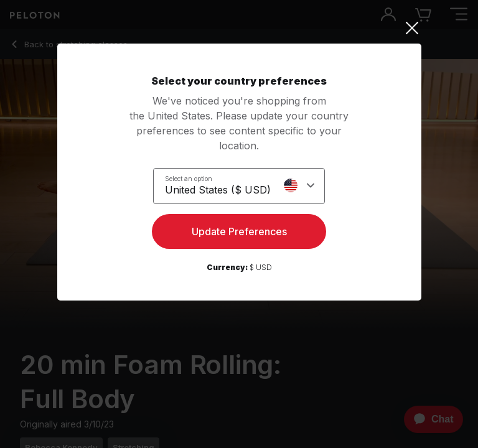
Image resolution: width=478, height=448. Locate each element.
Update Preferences (239, 231)
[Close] (239, 28)
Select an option (189, 179)
